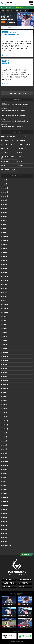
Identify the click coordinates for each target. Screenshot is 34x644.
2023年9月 (4, 284)
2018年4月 (4, 449)
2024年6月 (4, 256)
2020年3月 (4, 369)
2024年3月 (4, 264)
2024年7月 (4, 252)
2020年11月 (4, 357)
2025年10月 (4, 196)
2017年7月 (4, 473)
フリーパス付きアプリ (8, 7)
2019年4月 (4, 405)
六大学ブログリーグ (9, 579)
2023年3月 (4, 296)
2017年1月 (4, 493)
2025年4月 (4, 220)
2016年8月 (4, 513)
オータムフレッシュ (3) (7, 140)
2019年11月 (4, 385)
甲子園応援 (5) (5, 162)
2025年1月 (4, 232)
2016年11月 (4, 501)
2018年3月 (4, 453)
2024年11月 (4, 240)
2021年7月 (4, 337)
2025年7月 (4, 208)
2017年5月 (4, 477)
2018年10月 (4, 429)
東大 (12, 11)
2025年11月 (4, 192)
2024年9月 (4, 244)
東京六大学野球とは (25, 579)
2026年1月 (4, 184)
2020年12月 (4, 353)
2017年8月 (4, 469)
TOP (3, 27)
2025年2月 (4, 228)
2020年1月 (4, 377)
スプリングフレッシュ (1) (24, 144)
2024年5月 (4, 260)
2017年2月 (4, 489)
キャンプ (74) (21, 140)
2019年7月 (4, 397)
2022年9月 (4, 317)
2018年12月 (4, 421)
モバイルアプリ (23, 583)
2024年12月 (4, 236)
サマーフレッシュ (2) (7, 144)
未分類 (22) (20, 156)
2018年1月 (4, 457)
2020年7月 (4, 365)
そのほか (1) (4, 148)
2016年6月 (4, 521)
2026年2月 (4, 180)
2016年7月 (4, 517)
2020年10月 (4, 361)
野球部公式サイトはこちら (17, 93)
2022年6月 (4, 325)
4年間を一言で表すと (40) (8, 136)
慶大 (26, 11)
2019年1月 (4, 417)
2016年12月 (4, 497)
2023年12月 (4, 276)
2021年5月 (4, 345)
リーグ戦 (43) (5, 152)
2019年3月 (4, 409)
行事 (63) (20, 162)
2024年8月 (4, 248)
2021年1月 (4, 349)
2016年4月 (4, 529)
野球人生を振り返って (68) (8, 170)
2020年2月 (4, 373)
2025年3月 (4, 224)
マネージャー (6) (22, 148)
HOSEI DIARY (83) (22, 136)
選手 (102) (20, 166)
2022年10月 (4, 313)
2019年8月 (4, 393)
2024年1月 (4, 272)
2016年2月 (4, 537)
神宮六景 (21, 587)
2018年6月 (4, 441)
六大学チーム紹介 (8, 583)
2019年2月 (4, 413)
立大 (17, 11)
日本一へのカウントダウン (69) (8, 157)
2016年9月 (4, 509)
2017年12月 (4, 461)
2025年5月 (4, 216)
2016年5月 (4, 525)
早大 (21, 11)
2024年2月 (4, 268)
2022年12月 (4, 305)
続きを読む (5, 55)
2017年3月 (4, 485)
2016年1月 (4, 541)
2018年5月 (4, 445)
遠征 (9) (3, 166)
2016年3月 (4, 533)
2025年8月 (4, 204)
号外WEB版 (6, 587)
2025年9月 (4, 200)
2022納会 (6, 63)
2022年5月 (4, 329)
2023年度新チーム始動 (10, 35)
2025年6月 (4, 212)
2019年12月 (4, 381)
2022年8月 (4, 321)
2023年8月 (4, 288)
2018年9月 (4, 433)
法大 (8, 10)
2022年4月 (4, 333)
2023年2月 (4, 301)
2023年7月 (4, 292)
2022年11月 (4, 309)
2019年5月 (4, 401)
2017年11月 (4, 465)
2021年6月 (4, 341)
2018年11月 (4, 425)
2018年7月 (4, 437)
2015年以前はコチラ (7, 545)
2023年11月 (4, 280)
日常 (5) (19, 152)
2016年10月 (4, 505)
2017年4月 (4, 481)
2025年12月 (4, 188)
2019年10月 (4, 389)
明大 (3, 11)
